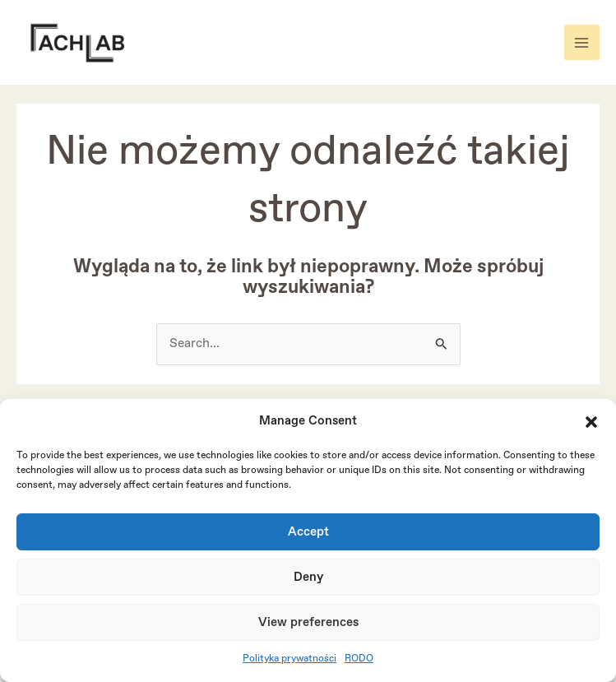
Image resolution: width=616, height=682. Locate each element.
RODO (359, 659)
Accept (308, 532)
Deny (308, 578)
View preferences (308, 623)
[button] (591, 422)
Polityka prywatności (289, 659)
